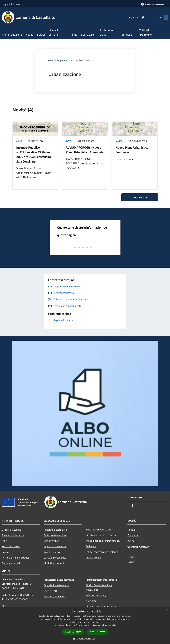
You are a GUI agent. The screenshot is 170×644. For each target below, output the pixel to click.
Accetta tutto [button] (73, 632)
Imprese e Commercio (55, 546)
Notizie (131, 530)
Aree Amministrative (13, 535)
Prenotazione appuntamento (59, 580)
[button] (85, 639)
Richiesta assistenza (54, 596)
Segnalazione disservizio (57, 585)
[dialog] (85, 625)
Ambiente (91, 546)
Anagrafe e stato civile (56, 530)
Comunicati (133, 535)
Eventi (131, 562)
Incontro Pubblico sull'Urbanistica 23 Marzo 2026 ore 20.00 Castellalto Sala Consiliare (34, 154)
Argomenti (63, 60)
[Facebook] (137, 17)
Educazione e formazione (99, 529)
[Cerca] (164, 17)
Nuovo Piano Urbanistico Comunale (132, 150)
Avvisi (19, 141)
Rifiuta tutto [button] (97, 632)
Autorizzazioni (93, 557)
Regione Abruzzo (11, 4)
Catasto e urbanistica (55, 558)
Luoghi (131, 556)
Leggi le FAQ (50, 591)
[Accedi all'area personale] (152, 4)
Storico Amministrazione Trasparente (99, 587)
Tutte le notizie (140, 197)
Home (50, 60)
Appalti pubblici (52, 552)
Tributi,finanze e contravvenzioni (103, 541)
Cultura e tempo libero (56, 535)
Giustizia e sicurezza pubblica (101, 535)
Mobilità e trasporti (54, 563)
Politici (5, 552)
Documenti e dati (11, 563)
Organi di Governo (11, 530)
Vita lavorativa (51, 541)
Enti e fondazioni (11, 546)
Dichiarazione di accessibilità (101, 606)
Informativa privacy (96, 595)
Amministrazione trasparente (101, 580)
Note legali (91, 601)
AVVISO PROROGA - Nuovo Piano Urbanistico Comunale (85, 150)
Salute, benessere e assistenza (102, 552)
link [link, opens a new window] (115, 625)
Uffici (5, 541)
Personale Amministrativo (16, 558)
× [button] (167, 610)
